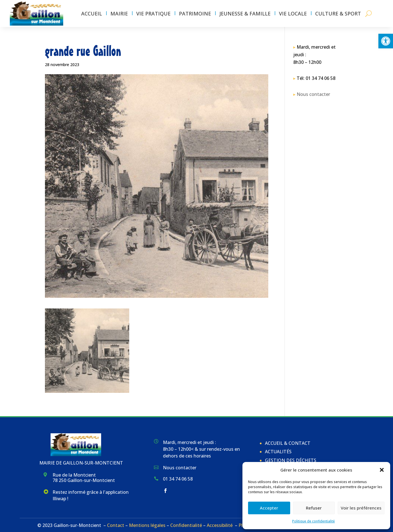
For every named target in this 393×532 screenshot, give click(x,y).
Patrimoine (195, 13)
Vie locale (293, 13)
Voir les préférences (361, 508)
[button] (386, 41)
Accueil (92, 13)
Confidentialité (186, 525)
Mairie (119, 13)
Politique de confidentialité (314, 521)
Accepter (269, 508)
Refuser (314, 508)
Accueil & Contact (288, 443)
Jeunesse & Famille (245, 13)
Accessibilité (220, 525)
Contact (116, 525)
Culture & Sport (338, 13)
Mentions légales (147, 525)
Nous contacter (313, 94)
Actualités (278, 452)
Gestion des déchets (291, 460)
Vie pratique (153, 13)
